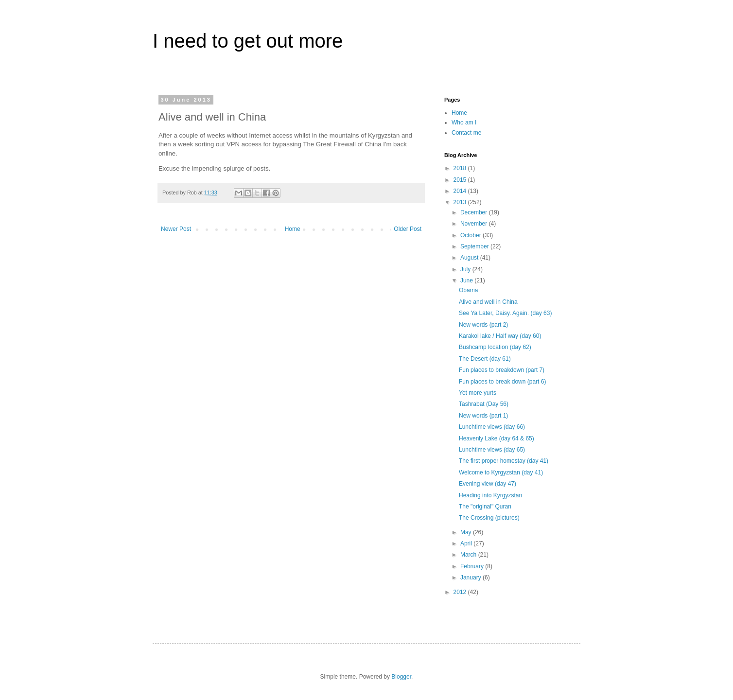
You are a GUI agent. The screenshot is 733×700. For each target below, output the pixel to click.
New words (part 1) (483, 416)
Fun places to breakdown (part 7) (502, 370)
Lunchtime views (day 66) (492, 427)
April (467, 543)
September (475, 246)
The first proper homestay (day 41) (504, 461)
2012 (461, 592)
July (466, 269)
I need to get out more (248, 41)
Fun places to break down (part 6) (502, 382)
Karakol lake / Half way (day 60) (500, 336)
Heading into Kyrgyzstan (490, 495)
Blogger (401, 677)
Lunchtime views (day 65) (492, 450)
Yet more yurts (478, 393)
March (469, 555)
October (471, 235)
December (475, 212)
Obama (468, 290)
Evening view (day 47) (488, 484)
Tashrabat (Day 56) (484, 404)
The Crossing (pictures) (489, 518)
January (471, 577)
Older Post (408, 229)
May (467, 532)
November (475, 224)
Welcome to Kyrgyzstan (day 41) (501, 472)
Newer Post (176, 229)
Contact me (466, 133)
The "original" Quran (485, 507)
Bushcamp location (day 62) (495, 347)
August (470, 258)
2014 (461, 191)
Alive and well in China (488, 302)
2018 (461, 168)
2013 (461, 202)
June (467, 280)
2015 (461, 180)
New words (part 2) (483, 325)
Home (293, 229)
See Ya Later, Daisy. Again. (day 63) (505, 313)
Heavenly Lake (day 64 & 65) (497, 438)
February (473, 566)
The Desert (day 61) (485, 359)
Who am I (464, 122)
